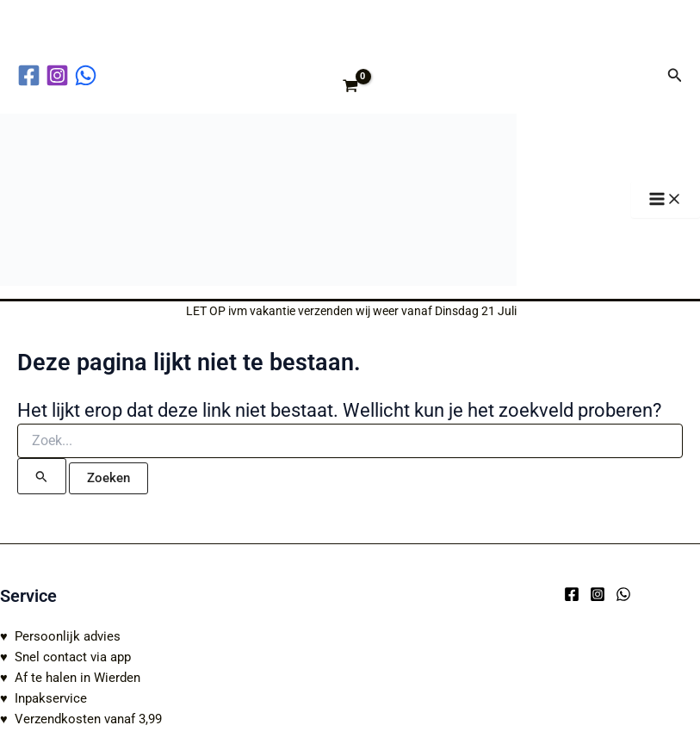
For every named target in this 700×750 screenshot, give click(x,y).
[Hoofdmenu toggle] (666, 200)
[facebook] (31, 75)
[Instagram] (598, 594)
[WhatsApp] (623, 594)
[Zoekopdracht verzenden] (42, 476)
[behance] (88, 75)
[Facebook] (572, 594)
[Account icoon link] (642, 75)
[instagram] (60, 75)
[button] (675, 75)
